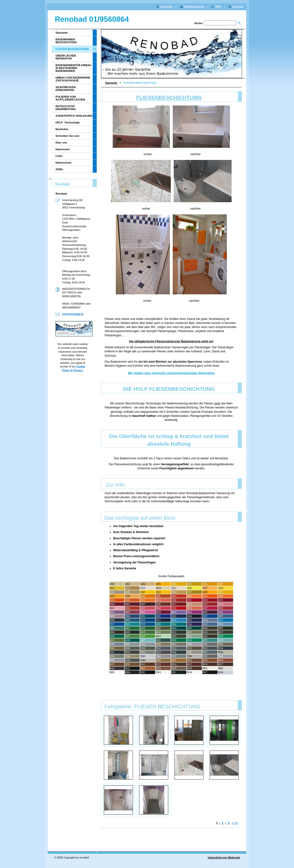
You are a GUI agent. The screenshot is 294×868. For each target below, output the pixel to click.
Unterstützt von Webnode (224, 857)
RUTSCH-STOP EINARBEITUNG (66, 108)
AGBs (59, 169)
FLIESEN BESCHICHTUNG (72, 49)
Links (59, 156)
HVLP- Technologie (68, 122)
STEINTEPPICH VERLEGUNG (74, 116)
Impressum (63, 149)
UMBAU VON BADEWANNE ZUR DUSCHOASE (73, 79)
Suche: (199, 23)
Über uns (61, 143)
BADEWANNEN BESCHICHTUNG (66, 41)
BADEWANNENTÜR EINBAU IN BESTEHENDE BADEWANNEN (73, 68)
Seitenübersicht (194, 7)
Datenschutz (63, 163)
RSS (218, 7)
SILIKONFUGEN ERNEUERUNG (66, 89)
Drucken (238, 7)
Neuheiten (62, 129)
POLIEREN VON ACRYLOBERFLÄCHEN (70, 98)
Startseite (111, 83)
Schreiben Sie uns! (68, 136)
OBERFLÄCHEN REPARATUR (66, 57)
